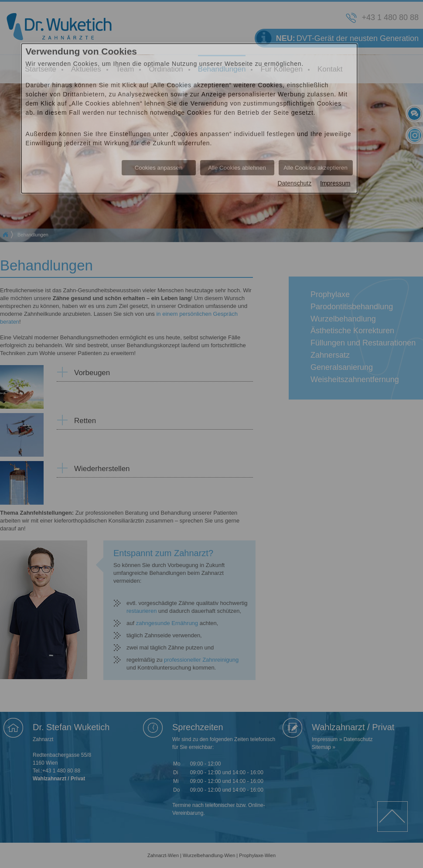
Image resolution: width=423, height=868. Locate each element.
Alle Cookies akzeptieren (316, 168)
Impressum (335, 183)
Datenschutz (294, 183)
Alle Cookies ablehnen (237, 168)
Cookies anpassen (159, 168)
